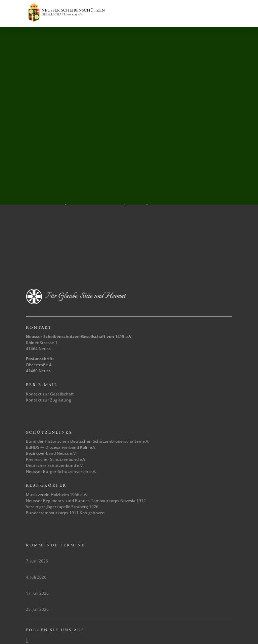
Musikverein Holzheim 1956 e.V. (56, 495)
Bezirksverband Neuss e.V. (51, 453)
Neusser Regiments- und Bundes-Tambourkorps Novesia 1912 (86, 501)
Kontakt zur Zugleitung (49, 400)
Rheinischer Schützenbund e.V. (56, 459)
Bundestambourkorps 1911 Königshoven (65, 513)
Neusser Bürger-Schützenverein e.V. (61, 471)
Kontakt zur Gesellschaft (50, 394)
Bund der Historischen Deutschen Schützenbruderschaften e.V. (88, 441)
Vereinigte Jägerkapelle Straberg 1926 (62, 507)
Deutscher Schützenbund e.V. (55, 465)
